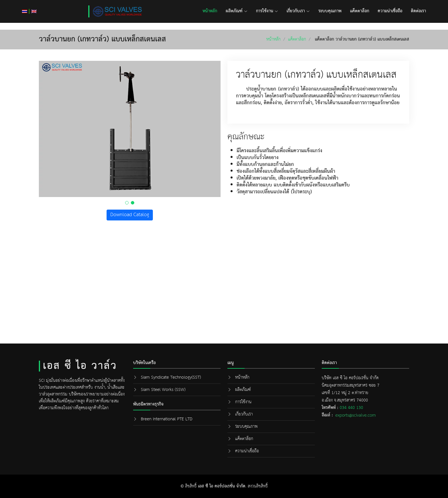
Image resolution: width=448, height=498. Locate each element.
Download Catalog (130, 215)
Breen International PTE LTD (167, 419)
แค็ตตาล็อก (360, 11)
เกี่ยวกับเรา (298, 11)
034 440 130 (351, 408)
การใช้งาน (267, 11)
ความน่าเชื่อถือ (390, 11)
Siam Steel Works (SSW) (163, 390)
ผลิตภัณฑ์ (237, 11)
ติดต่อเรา (418, 11)
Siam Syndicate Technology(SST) (171, 377)
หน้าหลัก (210, 11)
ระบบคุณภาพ (330, 11)
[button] (127, 203)
